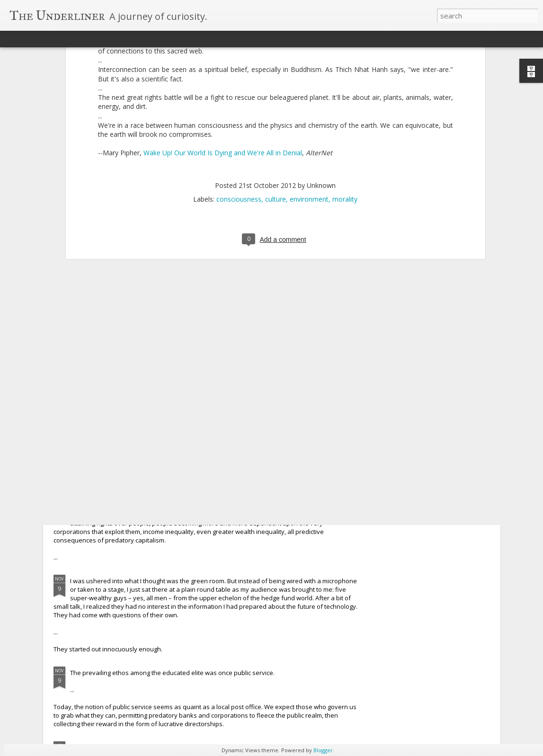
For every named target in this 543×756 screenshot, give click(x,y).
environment (309, 78)
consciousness (239, 78)
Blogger (323, 750)
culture (276, 78)
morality (345, 78)
